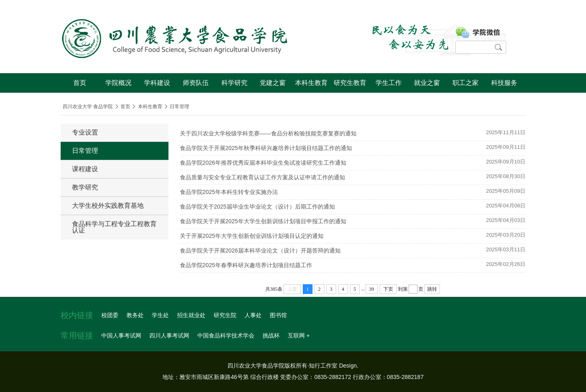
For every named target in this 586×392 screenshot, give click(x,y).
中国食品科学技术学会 (226, 335)
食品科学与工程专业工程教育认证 (114, 227)
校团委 (110, 315)
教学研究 (85, 187)
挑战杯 (271, 335)
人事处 (253, 315)
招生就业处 (191, 315)
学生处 (160, 315)
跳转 (432, 289)
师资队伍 (196, 83)
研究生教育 (350, 83)
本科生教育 (311, 83)
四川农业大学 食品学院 (88, 107)
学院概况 (118, 83)
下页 (388, 289)
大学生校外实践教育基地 (108, 206)
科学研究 (234, 83)
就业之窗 (427, 83)
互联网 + (299, 335)
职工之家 (466, 83)
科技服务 (504, 83)
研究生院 (225, 315)
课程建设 (85, 169)
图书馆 (278, 315)
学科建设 (157, 83)
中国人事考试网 (121, 335)
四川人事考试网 (169, 335)
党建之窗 (273, 83)
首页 (80, 83)
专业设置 (85, 132)
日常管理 (179, 107)
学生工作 (389, 83)
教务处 (135, 315)
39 (372, 289)
